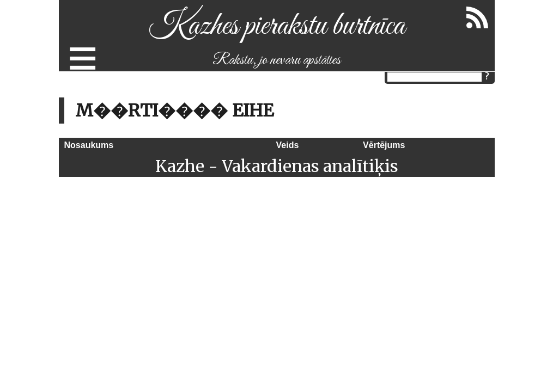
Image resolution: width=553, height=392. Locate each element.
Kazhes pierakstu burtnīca (276, 26)
